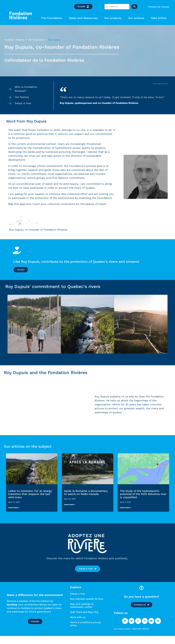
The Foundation (52, 18)
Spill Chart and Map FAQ (84, 619)
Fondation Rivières (14, 40)
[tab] (34, 331)
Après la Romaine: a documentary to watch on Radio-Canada (86, 500)
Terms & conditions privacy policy (86, 631)
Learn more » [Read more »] (14, 515)
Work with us (78, 624)
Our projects (114, 18)
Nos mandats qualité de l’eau (87, 606)
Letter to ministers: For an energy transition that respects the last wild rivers (30, 501)
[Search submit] (134, 7)
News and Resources (84, 18)
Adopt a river (78, 601)
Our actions (137, 18)
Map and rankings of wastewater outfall (82, 613)
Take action (159, 18)
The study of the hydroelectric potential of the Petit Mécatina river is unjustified (143, 501)
